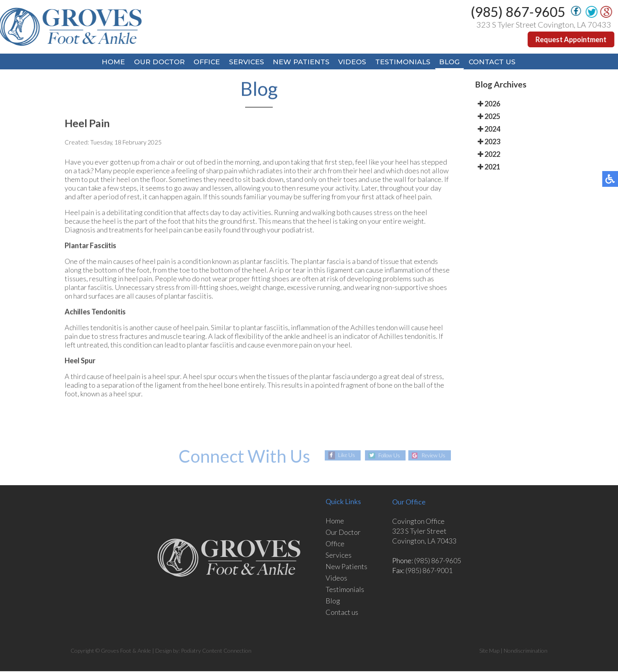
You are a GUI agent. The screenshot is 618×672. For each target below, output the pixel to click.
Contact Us (500, 62)
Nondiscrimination (526, 651)
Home (105, 62)
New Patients (301, 62)
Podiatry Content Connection (216, 651)
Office (203, 62)
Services (245, 62)
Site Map (489, 651)
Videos (354, 62)
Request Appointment (571, 39)
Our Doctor (153, 62)
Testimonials (406, 62)
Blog (455, 62)
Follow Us (388, 456)
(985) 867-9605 (519, 12)
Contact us (342, 613)
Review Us (435, 456)
